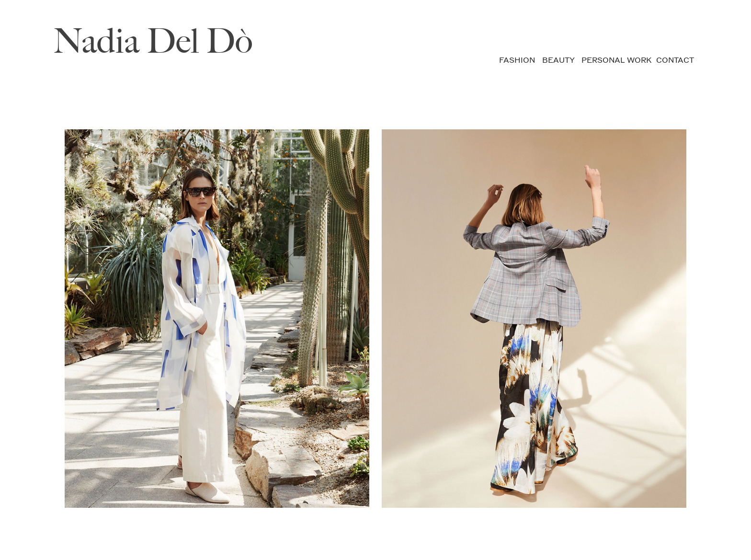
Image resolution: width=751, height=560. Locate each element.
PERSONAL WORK (616, 60)
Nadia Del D (130, 41)
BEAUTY (558, 60)
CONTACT (675, 60)
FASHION (517, 60)
